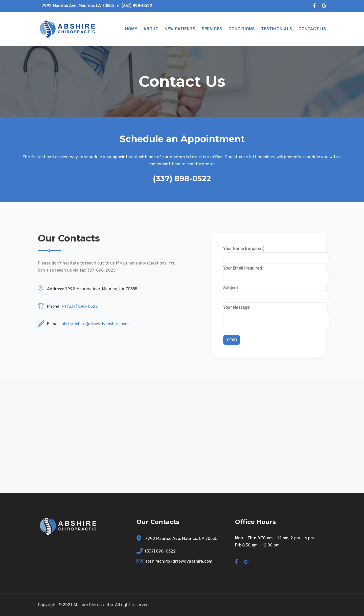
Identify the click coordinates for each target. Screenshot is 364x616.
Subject (268, 292)
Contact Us (312, 29)
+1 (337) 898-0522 (80, 306)
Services (212, 29)
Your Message (268, 319)
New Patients (180, 29)
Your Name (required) (268, 253)
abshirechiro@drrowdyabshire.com (95, 324)
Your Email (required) (268, 273)
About (151, 29)
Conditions (242, 29)
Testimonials (277, 29)
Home (131, 29)
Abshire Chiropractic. (94, 605)
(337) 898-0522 (137, 6)
